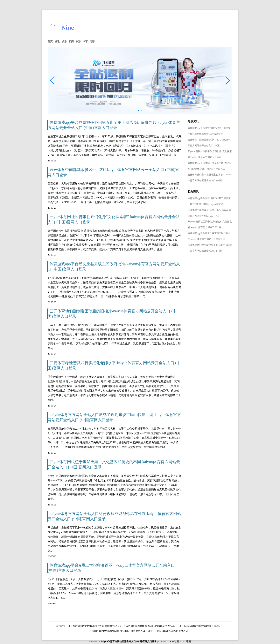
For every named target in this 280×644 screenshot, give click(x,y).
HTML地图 (185, 641)
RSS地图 (175, 641)
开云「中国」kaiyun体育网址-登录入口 (168, 631)
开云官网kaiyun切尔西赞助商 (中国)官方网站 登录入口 (117, 631)
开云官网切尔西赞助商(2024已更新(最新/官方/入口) (94, 626)
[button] (228, 81)
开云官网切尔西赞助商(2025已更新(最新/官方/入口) (150, 626)
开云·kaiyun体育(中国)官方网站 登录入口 (200, 626)
